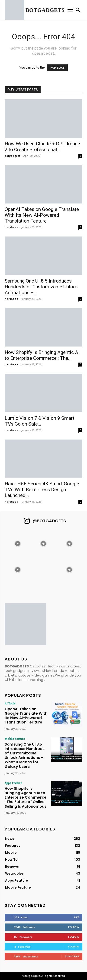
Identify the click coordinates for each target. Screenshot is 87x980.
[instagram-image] (18, 544)
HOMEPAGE (57, 68)
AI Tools (10, 703)
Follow (74, 927)
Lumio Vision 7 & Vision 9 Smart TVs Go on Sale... (40, 421)
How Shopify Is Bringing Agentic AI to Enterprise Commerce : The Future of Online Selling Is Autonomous (26, 797)
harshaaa (11, 227)
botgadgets (12, 156)
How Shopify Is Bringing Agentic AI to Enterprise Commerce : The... (42, 355)
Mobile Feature (15, 739)
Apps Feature (13, 783)
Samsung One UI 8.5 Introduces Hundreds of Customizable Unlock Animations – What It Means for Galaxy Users (25, 755)
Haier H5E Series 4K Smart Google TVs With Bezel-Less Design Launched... (42, 490)
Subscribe (72, 956)
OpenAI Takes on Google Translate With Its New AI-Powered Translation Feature (42, 215)
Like (77, 917)
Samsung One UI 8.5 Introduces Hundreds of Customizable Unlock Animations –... (41, 287)
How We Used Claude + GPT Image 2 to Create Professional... (42, 147)
